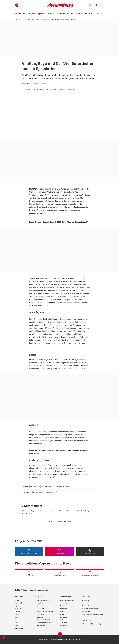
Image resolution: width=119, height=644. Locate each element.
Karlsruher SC (35, 486)
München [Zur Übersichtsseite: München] (19, 13)
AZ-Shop (62, 620)
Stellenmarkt (41, 626)
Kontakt (62, 614)
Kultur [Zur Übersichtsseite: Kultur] (88, 13)
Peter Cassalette (48, 486)
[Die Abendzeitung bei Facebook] (29, 552)
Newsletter (40, 603)
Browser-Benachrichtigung (45, 611)
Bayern (17, 606)
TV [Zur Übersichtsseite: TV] (72, 13)
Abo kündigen (86, 611)
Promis (17, 614)
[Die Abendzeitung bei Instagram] (59, 552)
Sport (25, 20)
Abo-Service (63, 609)
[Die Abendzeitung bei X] (90, 552)
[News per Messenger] (29, 574)
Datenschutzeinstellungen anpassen (93, 614)
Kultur (16, 623)
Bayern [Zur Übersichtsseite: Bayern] (32, 13)
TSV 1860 (18, 611)
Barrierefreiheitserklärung (90, 609)
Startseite (18, 20)
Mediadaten (63, 617)
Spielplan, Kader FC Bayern (45, 620)
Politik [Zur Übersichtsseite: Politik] (79, 13)
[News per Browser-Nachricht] (90, 574)
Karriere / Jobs (64, 603)
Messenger (40, 606)
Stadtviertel (18, 603)
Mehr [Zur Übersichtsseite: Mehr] (98, 13)
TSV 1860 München (34, 20)
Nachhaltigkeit (19, 628)
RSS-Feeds (40, 609)
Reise (16, 626)
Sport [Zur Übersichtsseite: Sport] (40, 13)
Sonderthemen (64, 626)
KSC (48, 319)
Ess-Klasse (40, 614)
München (17, 600)
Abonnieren (63, 606)
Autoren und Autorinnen (67, 600)
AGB (83, 603)
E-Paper (62, 611)
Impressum (85, 600)
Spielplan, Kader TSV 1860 (45, 623)
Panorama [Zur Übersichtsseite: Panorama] (61, 13)
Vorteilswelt (41, 617)
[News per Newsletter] (59, 574)
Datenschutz (86, 606)
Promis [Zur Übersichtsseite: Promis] (51, 13)
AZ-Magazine (63, 623)
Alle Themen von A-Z (43, 600)
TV (16, 620)
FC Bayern (18, 609)
